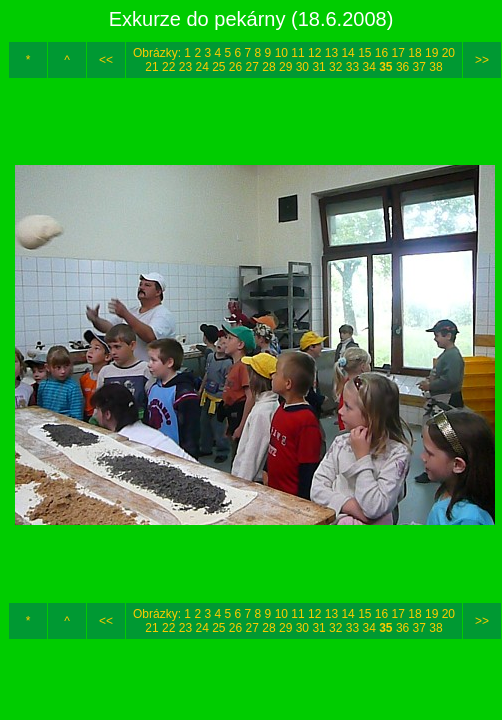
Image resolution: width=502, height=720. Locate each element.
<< (106, 60)
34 (368, 67)
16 (381, 53)
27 (252, 67)
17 (398, 53)
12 (314, 53)
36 (402, 67)
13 (331, 53)
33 (352, 67)
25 (218, 67)
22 (168, 67)
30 (302, 67)
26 (235, 67)
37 (419, 67)
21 (151, 67)
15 (364, 53)
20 (448, 53)
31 (318, 67)
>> (482, 60)
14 (347, 53)
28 (268, 67)
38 (435, 67)
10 (281, 53)
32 (335, 67)
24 (201, 67)
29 (285, 67)
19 (431, 53)
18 (414, 53)
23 (185, 67)
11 (297, 53)
